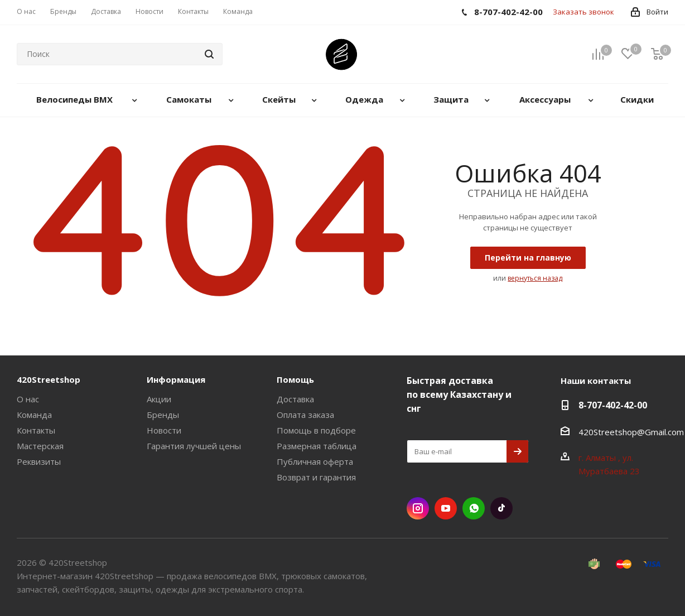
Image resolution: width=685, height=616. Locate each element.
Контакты (36, 430)
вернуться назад (535, 278)
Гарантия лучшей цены (194, 446)
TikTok (501, 508)
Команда (34, 415)
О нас (28, 399)
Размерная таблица (317, 446)
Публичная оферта (315, 461)
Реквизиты (39, 461)
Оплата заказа (305, 415)
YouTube (446, 508)
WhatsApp (474, 508)
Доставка (295, 399)
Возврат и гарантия (316, 477)
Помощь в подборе (316, 430)
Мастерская (40, 446)
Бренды (163, 415)
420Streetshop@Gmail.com (631, 432)
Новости (164, 430)
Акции (159, 399)
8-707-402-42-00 (613, 405)
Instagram (418, 508)
